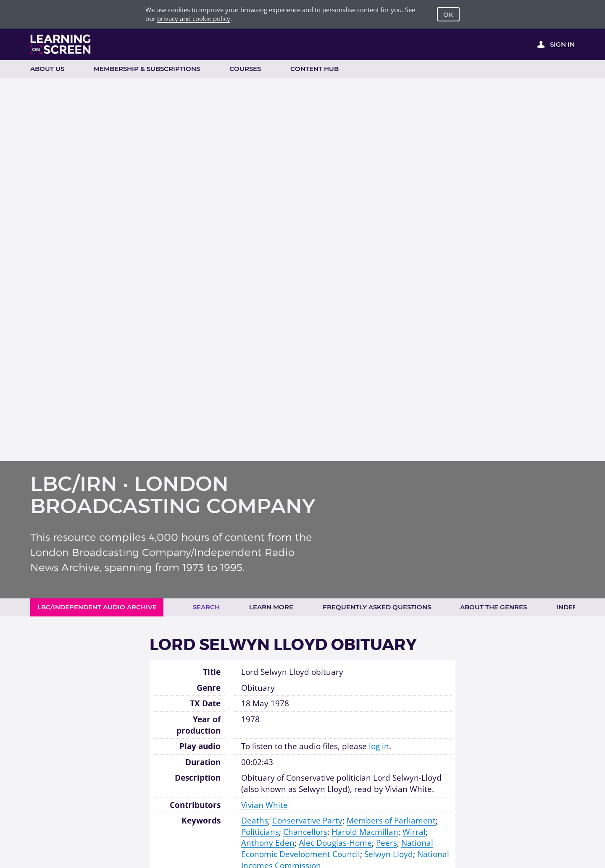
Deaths (255, 821)
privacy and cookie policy (194, 18)
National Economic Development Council (337, 848)
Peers (387, 843)
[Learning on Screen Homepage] (61, 44)
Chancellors (305, 832)
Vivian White (264, 805)
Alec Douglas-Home (335, 843)
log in (379, 746)
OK (448, 14)
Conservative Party (307, 821)
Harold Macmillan (365, 832)
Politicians (260, 832)
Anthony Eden (268, 843)
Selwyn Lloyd (389, 854)
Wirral (414, 832)
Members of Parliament (391, 821)
